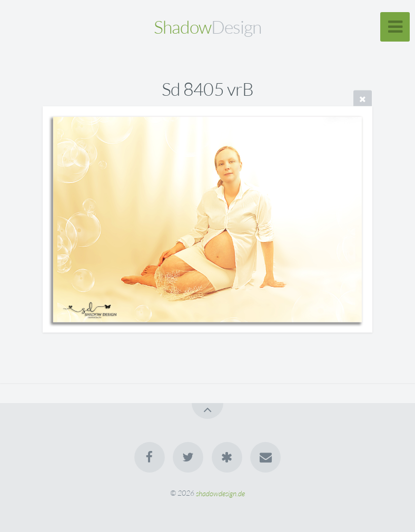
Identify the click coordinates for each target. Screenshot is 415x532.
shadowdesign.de (220, 493)
